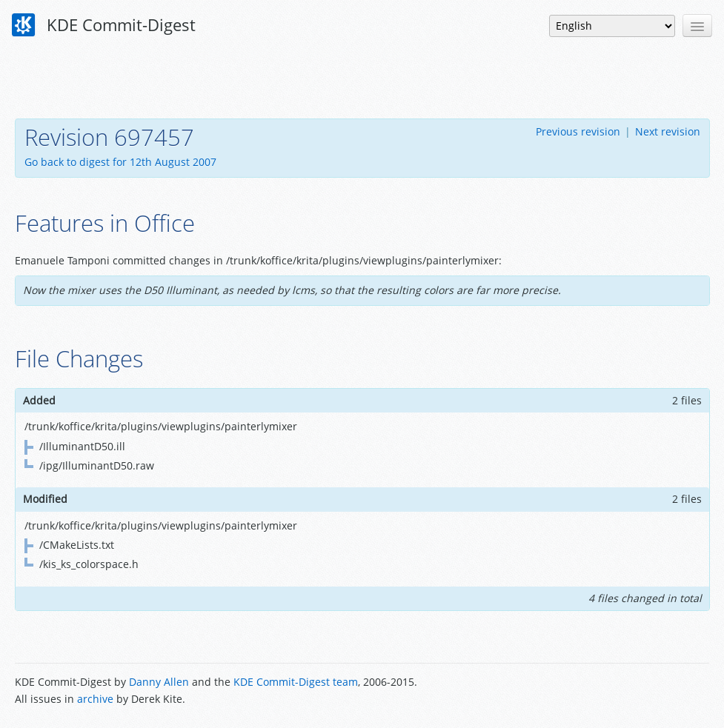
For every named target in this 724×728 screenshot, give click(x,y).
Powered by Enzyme (653, 692)
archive (95, 699)
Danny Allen (159, 682)
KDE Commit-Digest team (296, 682)
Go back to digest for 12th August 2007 (120, 162)
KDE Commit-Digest (104, 25)
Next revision (668, 131)
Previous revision (578, 131)
